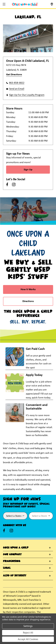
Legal (7, 568)
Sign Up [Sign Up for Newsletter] (28, 170)
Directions (28, 301)
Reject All (28, 633)
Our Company (12, 554)
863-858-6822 (17, 83)
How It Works (28, 289)
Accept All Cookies (28, 639)
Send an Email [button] (17, 89)
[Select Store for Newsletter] (41, 516)
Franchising (12, 561)
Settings (28, 626)
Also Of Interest (15, 576)
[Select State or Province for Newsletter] (15, 516)
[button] (4, 4)
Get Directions (14, 75)
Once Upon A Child (16, 548)
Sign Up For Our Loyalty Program (27, 95)
